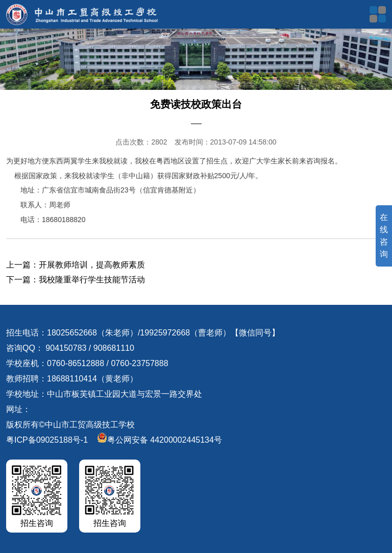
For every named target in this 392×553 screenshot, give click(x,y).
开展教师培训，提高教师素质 (92, 265)
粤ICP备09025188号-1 (47, 440)
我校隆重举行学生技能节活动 (92, 280)
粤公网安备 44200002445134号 (160, 440)
